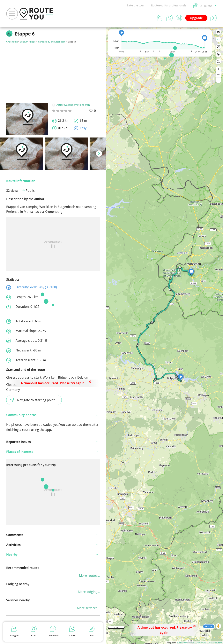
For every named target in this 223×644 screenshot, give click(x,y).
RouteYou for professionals (169, 5)
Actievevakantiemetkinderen (71, 105)
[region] (165, 336)
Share (72, 632)
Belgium (24, 42)
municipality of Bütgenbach (52, 42)
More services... (88, 608)
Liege (33, 42)
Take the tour (135, 5)
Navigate (14, 632)
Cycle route (12, 42)
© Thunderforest (185, 643)
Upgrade (196, 18)
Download (53, 632)
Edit (92, 632)
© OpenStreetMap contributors (207, 643)
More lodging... (89, 592)
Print (34, 632)
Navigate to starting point (32, 400)
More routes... (89, 576)
